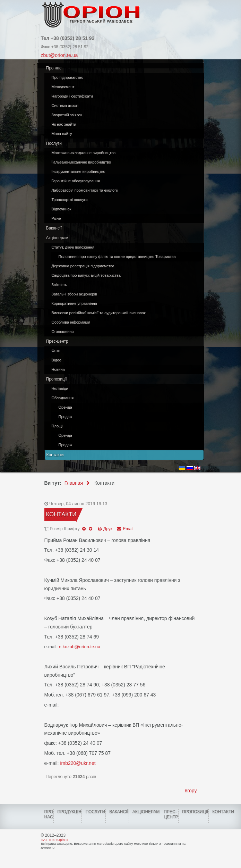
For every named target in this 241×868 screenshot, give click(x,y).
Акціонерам (57, 238)
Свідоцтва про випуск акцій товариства (86, 275)
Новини (58, 369)
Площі (57, 426)
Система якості (65, 106)
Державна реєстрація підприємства (83, 266)
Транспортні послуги (70, 200)
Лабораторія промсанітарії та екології (85, 190)
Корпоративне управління (74, 303)
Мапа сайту (62, 134)
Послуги (54, 143)
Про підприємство (68, 77)
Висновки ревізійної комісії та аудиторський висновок (99, 313)
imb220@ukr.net (78, 763)
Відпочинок (62, 209)
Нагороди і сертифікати (72, 96)
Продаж (66, 417)
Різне (56, 218)
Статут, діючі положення (73, 247)
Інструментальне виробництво (79, 172)
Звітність (59, 285)
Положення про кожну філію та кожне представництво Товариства (117, 257)
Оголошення (63, 332)
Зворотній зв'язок (67, 115)
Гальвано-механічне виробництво (81, 162)
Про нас (54, 68)
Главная (74, 483)
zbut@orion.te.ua (59, 55)
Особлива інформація (71, 322)
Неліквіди (60, 389)
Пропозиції (57, 379)
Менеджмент (63, 87)
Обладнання (63, 398)
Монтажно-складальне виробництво (84, 153)
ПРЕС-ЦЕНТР (171, 814)
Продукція (69, 812)
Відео (57, 360)
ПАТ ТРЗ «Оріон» (55, 840)
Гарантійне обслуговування (76, 181)
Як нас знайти (64, 124)
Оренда (65, 407)
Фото (56, 351)
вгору (191, 791)
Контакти (55, 455)
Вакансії (54, 228)
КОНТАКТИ (223, 812)
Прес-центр (57, 341)
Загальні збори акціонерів (74, 294)
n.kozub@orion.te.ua (80, 647)
